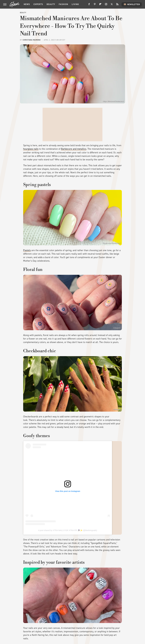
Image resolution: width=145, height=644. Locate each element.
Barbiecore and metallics (74, 149)
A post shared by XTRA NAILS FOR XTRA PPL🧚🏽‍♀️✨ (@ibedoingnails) (68, 530)
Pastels (27, 250)
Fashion (63, 4)
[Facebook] (89, 5)
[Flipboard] (100, 5)
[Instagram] (106, 5)
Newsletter (132, 4)
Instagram (117, 328)
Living (75, 4)
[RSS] (117, 5)
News (27, 4)
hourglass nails (31, 149)
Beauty (51, 4)
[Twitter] (112, 5)
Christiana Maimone (32, 40)
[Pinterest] (95, 5)
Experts (38, 4)
